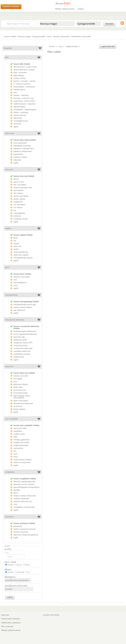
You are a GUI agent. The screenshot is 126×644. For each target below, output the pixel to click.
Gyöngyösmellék (39, 37)
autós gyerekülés (20, 143)
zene (15, 454)
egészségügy (19, 75)
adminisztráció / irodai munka (25, 67)
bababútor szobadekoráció (24, 149)
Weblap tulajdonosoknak (65, 9)
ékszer (16, 179)
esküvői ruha (18, 182)
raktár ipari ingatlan (21, 255)
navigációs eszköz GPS (23, 343)
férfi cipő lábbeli (20, 185)
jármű (49, 37)
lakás (16, 238)
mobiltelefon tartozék (22, 354)
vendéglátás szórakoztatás (24, 507)
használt (21, 572)
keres (20, 565)
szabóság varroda (20, 219)
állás (7, 57)
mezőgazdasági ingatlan (23, 258)
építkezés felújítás (21, 384)
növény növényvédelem (23, 307)
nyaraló (16, 243)
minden (11, 565)
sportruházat (18, 190)
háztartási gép (19, 337)
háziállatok (18, 431)
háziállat (17, 490)
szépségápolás (19, 213)
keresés (110, 24)
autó (15, 280)
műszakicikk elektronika (15, 320)
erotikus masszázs (21, 532)
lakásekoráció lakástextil (23, 403)
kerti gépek (18, 379)
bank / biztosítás (20, 73)
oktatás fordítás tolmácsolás (25, 496)
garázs (16, 249)
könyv (16, 457)
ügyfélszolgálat (19, 107)
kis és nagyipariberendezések (25, 334)
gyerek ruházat (19, 199)
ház (15, 241)
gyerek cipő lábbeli (21, 196)
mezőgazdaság (11, 295)
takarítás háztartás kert (23, 501)
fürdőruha (17, 216)
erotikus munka (20, 78)
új (29, 572)
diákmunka (18, 118)
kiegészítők (18, 202)
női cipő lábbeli (19, 205)
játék (15, 437)
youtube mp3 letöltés (51, 615)
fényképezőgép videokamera (25, 331)
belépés (81, 9)
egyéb (16, 127)
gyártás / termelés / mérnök (24, 81)
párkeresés (18, 526)
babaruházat (18, 154)
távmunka (17, 124)
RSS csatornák (7, 626)
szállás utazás (19, 434)
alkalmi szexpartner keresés (25, 529)
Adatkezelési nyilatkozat (11, 623)
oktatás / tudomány (21, 95)
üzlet (15, 504)
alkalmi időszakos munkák (24, 70)
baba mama (10, 133)
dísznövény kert (20, 390)
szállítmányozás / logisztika (24, 104)
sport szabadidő (11, 419)
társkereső (9, 517)
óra (15, 210)
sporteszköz (18, 448)
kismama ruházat (20, 157)
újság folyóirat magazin (23, 460)
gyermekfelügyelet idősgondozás (26, 487)
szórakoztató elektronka (23, 348)
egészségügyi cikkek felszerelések (22, 397)
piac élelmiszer (19, 310)
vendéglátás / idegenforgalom (25, 110)
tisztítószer (18, 406)
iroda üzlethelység (21, 252)
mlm (15, 92)
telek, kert (17, 246)
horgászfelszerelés (21, 445)
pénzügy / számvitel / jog (23, 98)
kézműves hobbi (20, 428)
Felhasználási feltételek (11, 619)
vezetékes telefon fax (22, 351)
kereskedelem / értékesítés (24, 87)
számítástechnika (20, 346)
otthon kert (9, 367)
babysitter (17, 160)
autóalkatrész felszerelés (81, 37)
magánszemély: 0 (73, 46)
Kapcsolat (5, 615)
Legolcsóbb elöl (108, 46)
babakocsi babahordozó (23, 151)
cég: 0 (61, 46)
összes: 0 (53, 46)
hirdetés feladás (11, 7)
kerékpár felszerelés (21, 442)
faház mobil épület (21, 401)
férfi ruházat (18, 193)
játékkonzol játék (20, 340)
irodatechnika (19, 357)
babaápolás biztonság (22, 146)
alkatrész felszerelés (61, 37)
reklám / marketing (21, 112)
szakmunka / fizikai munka (24, 101)
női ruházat (18, 207)
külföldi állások (19, 90)
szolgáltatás (10, 472)
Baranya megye (24, 37)
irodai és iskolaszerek (22, 462)
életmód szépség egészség (24, 482)
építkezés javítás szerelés (24, 484)
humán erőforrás (20, 115)
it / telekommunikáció (22, 84)
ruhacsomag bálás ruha (23, 188)
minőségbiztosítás (21, 121)
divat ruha (9, 170)
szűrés (10, 597)
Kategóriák (8, 48)
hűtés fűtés (18, 387)
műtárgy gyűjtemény (22, 440)
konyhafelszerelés (21, 393)
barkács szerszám (21, 376)
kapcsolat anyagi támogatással (26, 535)
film (15, 451)
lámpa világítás (19, 409)
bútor (15, 382)
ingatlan (8, 228)
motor (16, 285)
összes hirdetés (10, 37)
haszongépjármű (20, 283)
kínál (27, 565)
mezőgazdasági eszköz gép (24, 304)
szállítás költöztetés (21, 499)
